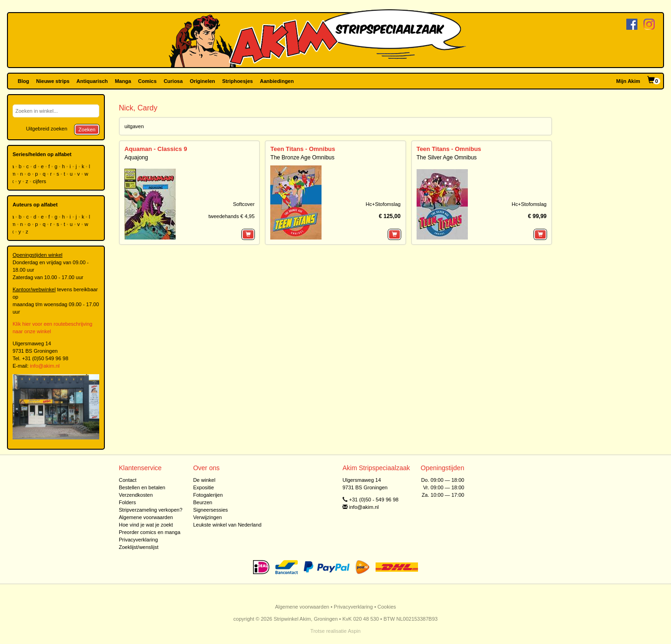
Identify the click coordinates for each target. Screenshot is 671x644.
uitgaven (134, 126)
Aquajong (136, 158)
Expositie (203, 487)
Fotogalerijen (208, 495)
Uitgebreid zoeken (47, 129)
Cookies (387, 607)
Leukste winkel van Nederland (227, 525)
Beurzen (202, 502)
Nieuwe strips (53, 81)
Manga (123, 81)
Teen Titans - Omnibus (303, 149)
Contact (128, 480)
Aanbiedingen (277, 81)
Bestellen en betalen (142, 487)
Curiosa (173, 81)
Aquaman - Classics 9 (156, 149)
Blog (23, 81)
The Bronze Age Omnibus (302, 158)
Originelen (202, 81)
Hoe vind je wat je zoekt (146, 525)
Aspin (354, 631)
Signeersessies (210, 510)
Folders (127, 502)
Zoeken (87, 130)
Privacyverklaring (138, 540)
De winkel (204, 480)
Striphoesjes (238, 81)
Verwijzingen (207, 517)
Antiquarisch (92, 81)
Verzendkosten (136, 495)
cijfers (40, 181)
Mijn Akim (628, 81)
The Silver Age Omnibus (447, 158)
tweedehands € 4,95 (231, 216)
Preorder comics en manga (150, 532)
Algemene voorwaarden (146, 517)
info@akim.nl (45, 366)
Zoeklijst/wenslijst (139, 547)
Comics (147, 81)
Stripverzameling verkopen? (151, 510)
